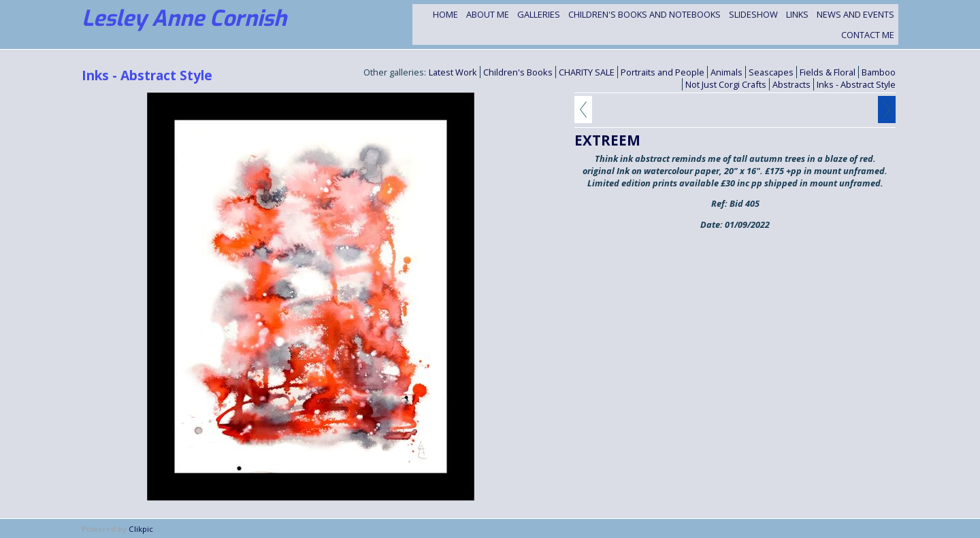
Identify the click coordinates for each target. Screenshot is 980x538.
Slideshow (753, 14)
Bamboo (879, 72)
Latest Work (453, 72)
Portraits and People (663, 72)
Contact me (868, 35)
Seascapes (771, 72)
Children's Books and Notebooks (644, 14)
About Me (488, 14)
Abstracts (791, 84)
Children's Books (518, 72)
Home (445, 14)
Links (797, 14)
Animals (726, 72)
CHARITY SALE (587, 72)
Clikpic (141, 529)
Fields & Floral (828, 72)
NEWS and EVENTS (855, 14)
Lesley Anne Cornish (184, 18)
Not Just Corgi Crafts (726, 84)
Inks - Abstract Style (856, 84)
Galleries (539, 14)
